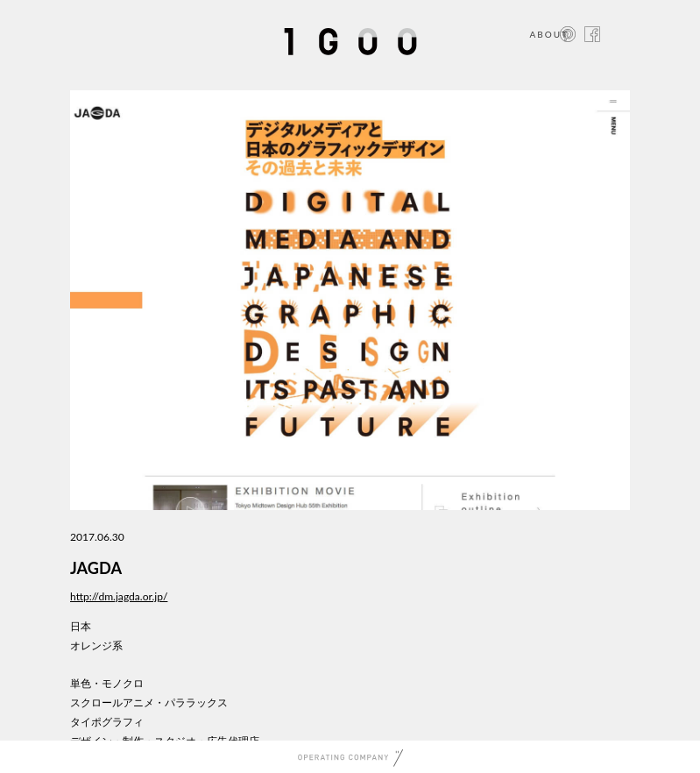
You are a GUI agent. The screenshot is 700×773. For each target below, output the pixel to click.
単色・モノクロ (107, 683)
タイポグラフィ (107, 722)
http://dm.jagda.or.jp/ (119, 596)
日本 (81, 626)
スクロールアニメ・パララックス (149, 702)
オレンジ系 (96, 645)
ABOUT (549, 34)
